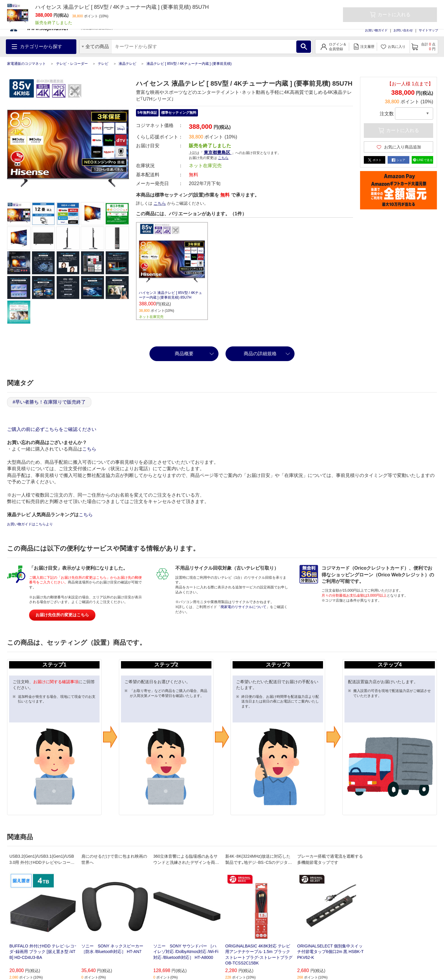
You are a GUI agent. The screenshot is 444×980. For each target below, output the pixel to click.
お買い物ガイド (376, 30)
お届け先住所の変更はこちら (62, 615)
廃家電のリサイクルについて (243, 607)
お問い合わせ (403, 30)
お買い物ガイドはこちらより (30, 524)
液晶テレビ (127, 64)
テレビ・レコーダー (72, 64)
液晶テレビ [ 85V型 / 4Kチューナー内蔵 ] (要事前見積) (189, 64)
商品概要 (184, 354)
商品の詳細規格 (260, 354)
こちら (223, 158)
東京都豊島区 (218, 152)
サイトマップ (428, 30)
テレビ (103, 64)
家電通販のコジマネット (26, 64)
